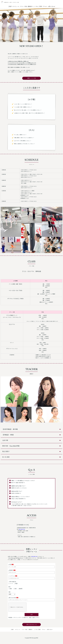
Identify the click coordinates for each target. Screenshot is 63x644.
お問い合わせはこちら (32, 624)
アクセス (45, 6)
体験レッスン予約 (32, 78)
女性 (15, 589)
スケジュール (16, 6)
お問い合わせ (51, 6)
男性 (10, 589)
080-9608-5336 (22, 529)
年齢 (9, 592)
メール (11, 583)
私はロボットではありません (16, 607)
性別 (9, 587)
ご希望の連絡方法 (12, 582)
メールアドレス (12, 576)
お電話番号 (11, 570)
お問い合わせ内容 (12, 598)
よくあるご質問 (38, 6)
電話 (16, 583)
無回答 (20, 589)
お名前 (10, 564)
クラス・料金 (23, 6)
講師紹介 (30, 6)
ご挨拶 (10, 6)
